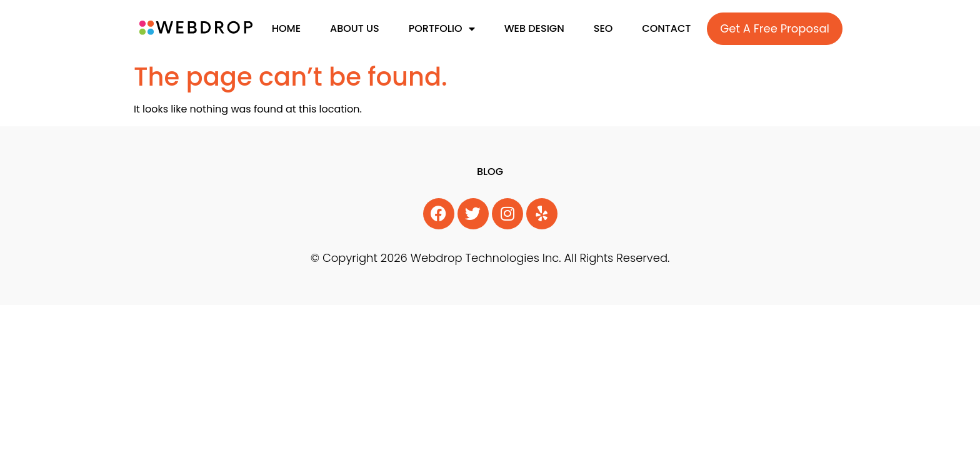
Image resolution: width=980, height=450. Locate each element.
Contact (666, 28)
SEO (603, 28)
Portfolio (442, 29)
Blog (490, 172)
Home (286, 28)
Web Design (534, 28)
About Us (355, 28)
